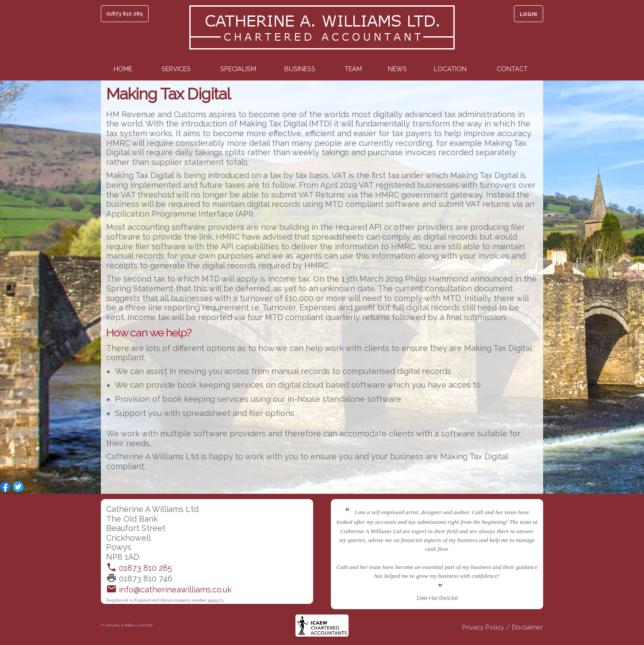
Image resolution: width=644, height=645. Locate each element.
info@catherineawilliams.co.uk (169, 590)
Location (450, 69)
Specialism (238, 69)
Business (300, 69)
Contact (512, 69)
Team (353, 69)
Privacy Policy (483, 628)
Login (529, 14)
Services (176, 69)
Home (123, 69)
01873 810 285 (125, 14)
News (397, 69)
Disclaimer (527, 628)
